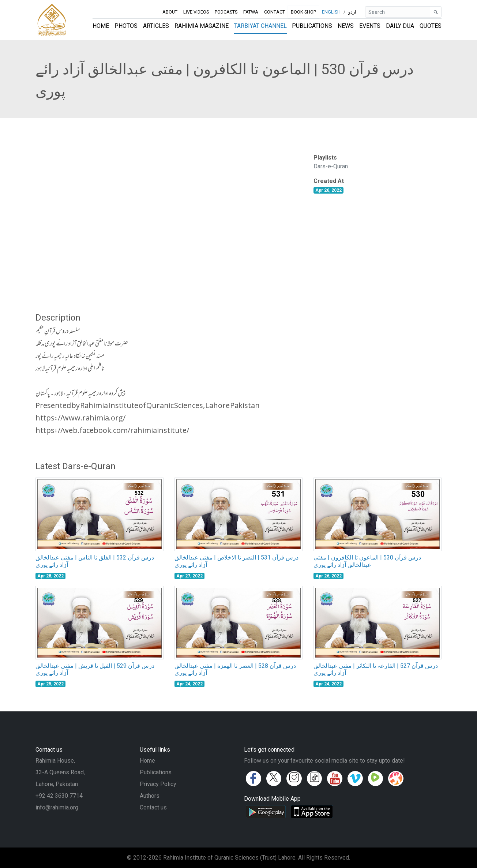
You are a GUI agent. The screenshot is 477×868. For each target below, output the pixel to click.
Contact (275, 12)
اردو (352, 12)
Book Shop (303, 12)
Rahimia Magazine (202, 26)
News (346, 26)
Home (101, 26)
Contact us (153, 807)
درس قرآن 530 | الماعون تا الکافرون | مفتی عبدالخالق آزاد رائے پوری (367, 561)
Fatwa (251, 12)
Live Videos (196, 12)
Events (370, 26)
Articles (156, 26)
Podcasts (226, 12)
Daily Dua (400, 26)
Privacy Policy (158, 784)
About (170, 12)
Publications (312, 26)
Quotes (431, 26)
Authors (150, 796)
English (331, 12)
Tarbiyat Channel (260, 26)
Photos (126, 26)
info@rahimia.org (57, 807)
